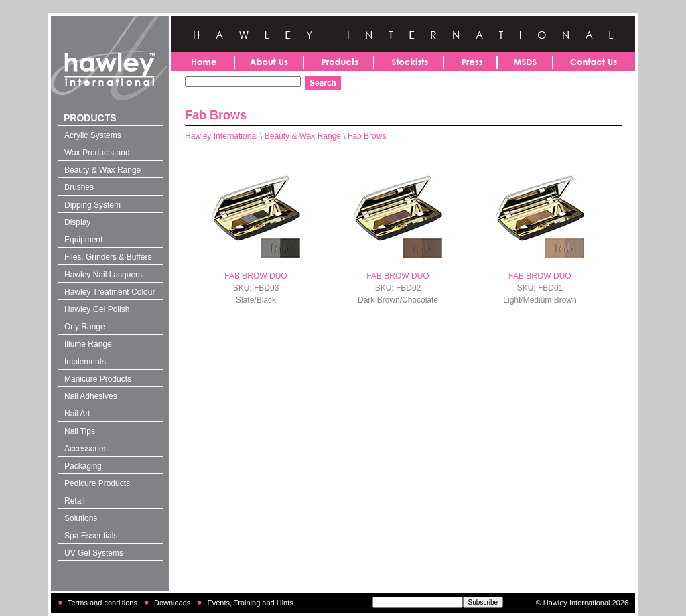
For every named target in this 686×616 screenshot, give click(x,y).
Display (77, 222)
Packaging (83, 466)
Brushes (79, 187)
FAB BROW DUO (256, 276)
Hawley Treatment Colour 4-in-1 (110, 293)
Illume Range (88, 344)
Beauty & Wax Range (102, 170)
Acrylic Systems (93, 135)
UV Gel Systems (94, 553)
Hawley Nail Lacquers (103, 275)
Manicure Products (98, 379)
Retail (75, 501)
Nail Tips (80, 431)
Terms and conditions (102, 603)
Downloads (172, 603)
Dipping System (92, 205)
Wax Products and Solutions (97, 154)
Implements (85, 362)
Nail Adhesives (91, 396)
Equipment (83, 240)
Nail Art (77, 414)
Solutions (81, 518)
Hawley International (221, 136)
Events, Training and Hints (250, 603)
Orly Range (85, 327)
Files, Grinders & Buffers (108, 257)
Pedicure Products (97, 483)
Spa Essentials (91, 536)
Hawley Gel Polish (97, 309)
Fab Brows (367, 136)
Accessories (86, 449)
